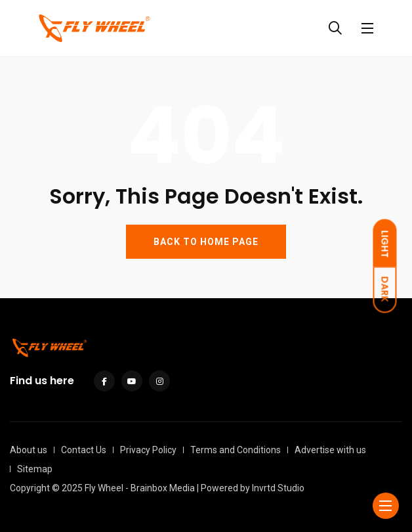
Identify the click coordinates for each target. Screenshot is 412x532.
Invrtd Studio (278, 488)
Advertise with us (330, 450)
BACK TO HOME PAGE (206, 242)
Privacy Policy (148, 450)
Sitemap (35, 469)
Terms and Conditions (236, 450)
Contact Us (84, 450)
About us (29, 450)
